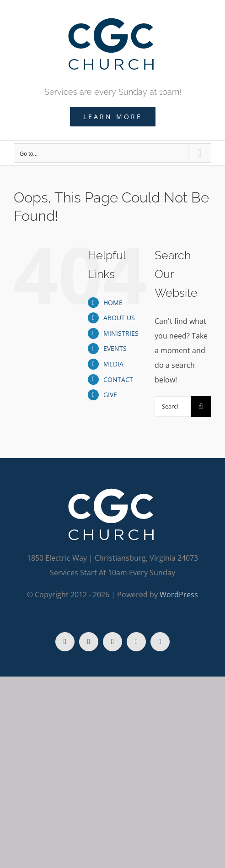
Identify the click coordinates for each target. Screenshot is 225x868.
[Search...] (173, 407)
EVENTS (115, 348)
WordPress (179, 595)
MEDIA (113, 364)
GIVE (110, 395)
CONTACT (118, 379)
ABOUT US (119, 318)
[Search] (201, 407)
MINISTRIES (121, 333)
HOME (113, 303)
